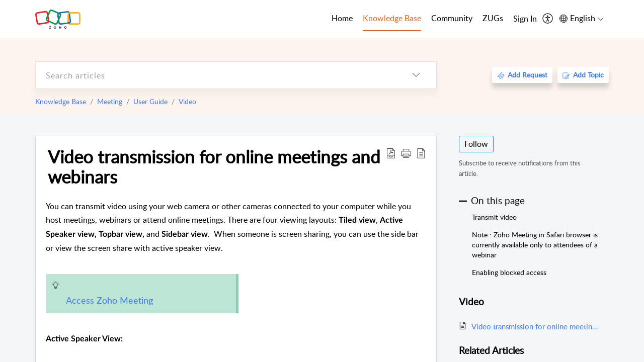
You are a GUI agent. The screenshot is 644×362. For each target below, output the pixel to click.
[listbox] (416, 75)
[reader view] (421, 153)
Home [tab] (342, 18)
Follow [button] (476, 144)
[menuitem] (525, 19)
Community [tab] (452, 18)
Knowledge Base (61, 101)
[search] (216, 75)
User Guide (150, 101)
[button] (406, 153)
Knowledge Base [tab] (392, 18)
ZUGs (493, 18)
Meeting (110, 101)
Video (187, 101)
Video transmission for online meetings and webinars (214, 166)
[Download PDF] (391, 153)
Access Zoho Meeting (109, 300)
